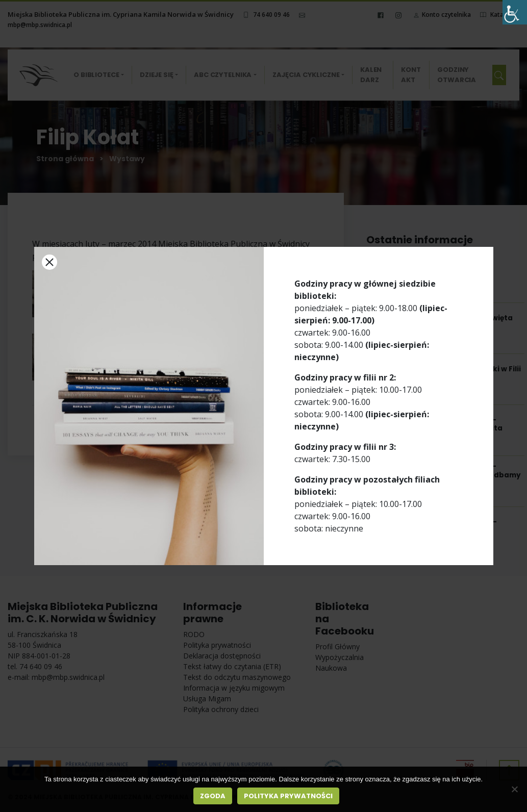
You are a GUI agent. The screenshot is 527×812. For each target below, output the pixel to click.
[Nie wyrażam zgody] (514, 789)
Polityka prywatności (288, 796)
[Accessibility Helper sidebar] (515, 12)
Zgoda (213, 796)
